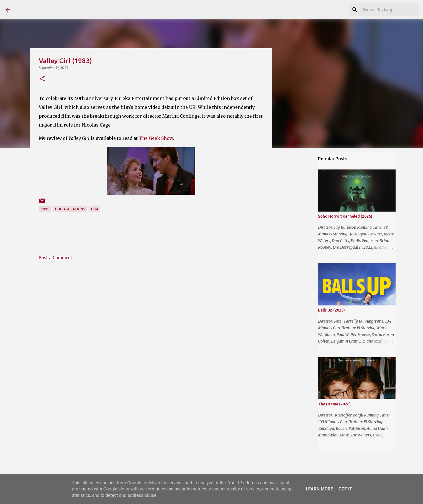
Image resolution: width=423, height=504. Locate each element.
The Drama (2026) (334, 404)
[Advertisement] (151, 316)
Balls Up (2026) (331, 310)
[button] (42, 79)
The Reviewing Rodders (64, 9)
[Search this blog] (389, 10)
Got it (345, 489)
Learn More (319, 489)
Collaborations (70, 209)
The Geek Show (156, 138)
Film (95, 209)
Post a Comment (56, 258)
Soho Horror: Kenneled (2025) (345, 216)
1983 (45, 209)
